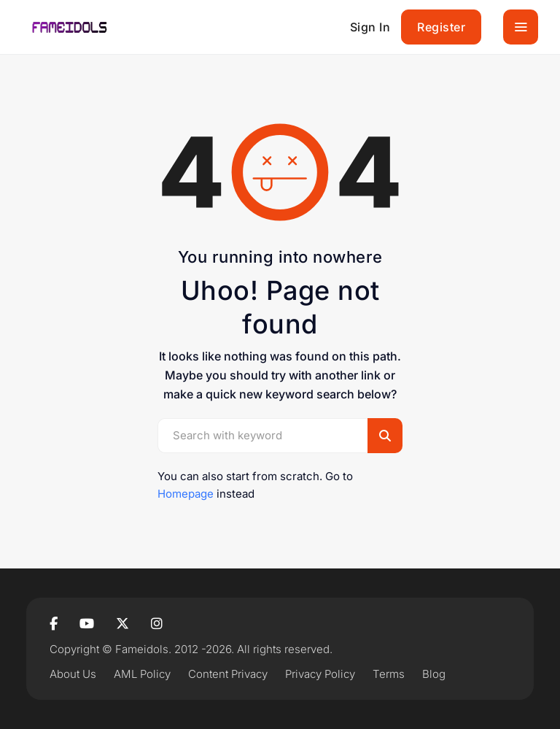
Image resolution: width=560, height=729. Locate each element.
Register (441, 27)
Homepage (186, 494)
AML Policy (142, 674)
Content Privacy (228, 674)
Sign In (370, 27)
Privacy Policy (320, 674)
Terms (389, 674)
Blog (434, 674)
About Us (73, 674)
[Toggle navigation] (521, 27)
